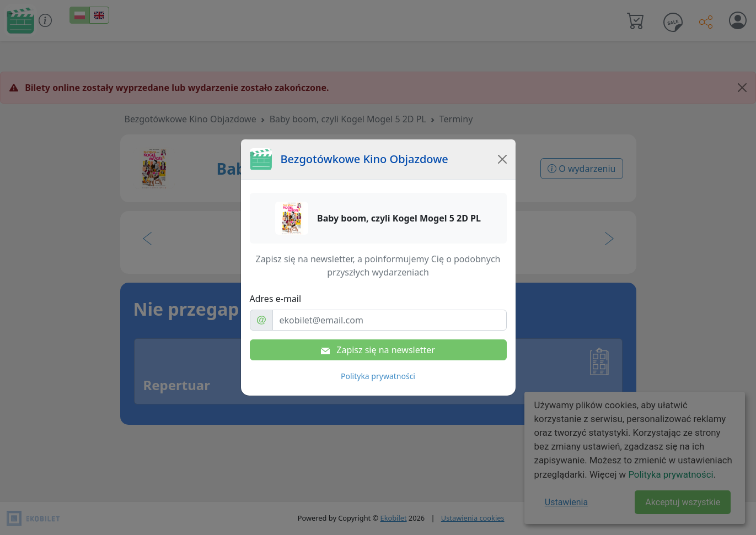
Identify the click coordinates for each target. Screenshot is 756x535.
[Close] (502, 159)
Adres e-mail (276, 299)
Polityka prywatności (378, 376)
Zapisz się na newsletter (378, 350)
